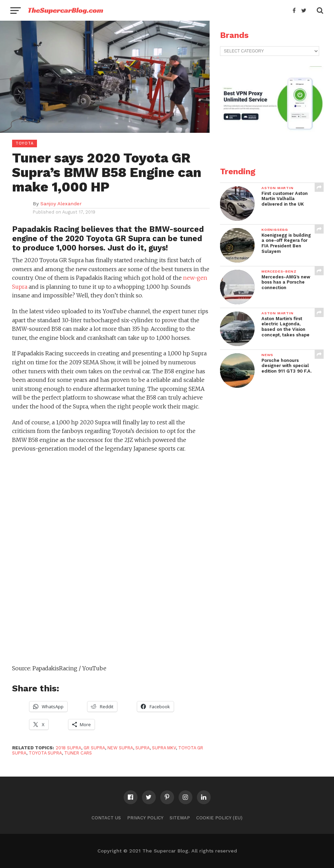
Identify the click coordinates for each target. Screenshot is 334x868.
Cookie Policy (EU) (219, 818)
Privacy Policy (145, 818)
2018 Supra (68, 748)
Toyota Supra (45, 753)
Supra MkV (164, 748)
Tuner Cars (78, 753)
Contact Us (106, 818)
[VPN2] (272, 144)
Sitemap (180, 818)
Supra (142, 748)
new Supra (120, 748)
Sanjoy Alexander (61, 204)
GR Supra (94, 748)
